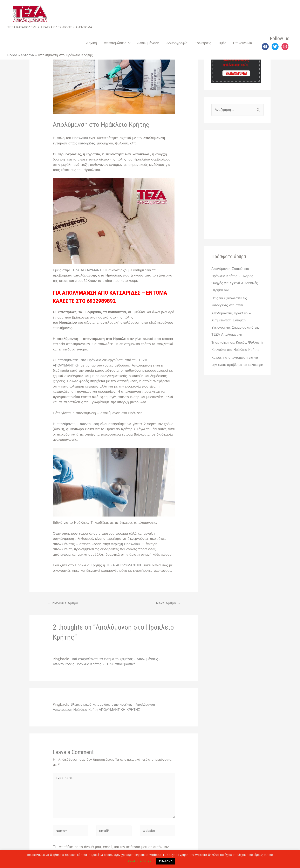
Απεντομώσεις (115, 43)
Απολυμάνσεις (148, 43)
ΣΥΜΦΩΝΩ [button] (166, 861)
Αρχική (91, 43)
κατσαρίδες (87, 143)
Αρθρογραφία (177, 43)
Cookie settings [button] (140, 861)
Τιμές (222, 43)
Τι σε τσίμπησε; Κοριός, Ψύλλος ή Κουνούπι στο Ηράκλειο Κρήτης (236, 349)
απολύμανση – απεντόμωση (80, 424)
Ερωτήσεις (203, 43)
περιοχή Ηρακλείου (126, 544)
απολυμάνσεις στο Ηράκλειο (81, 360)
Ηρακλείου (81, 138)
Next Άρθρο (168, 603)
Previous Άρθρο (63, 603)
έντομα (66, 554)
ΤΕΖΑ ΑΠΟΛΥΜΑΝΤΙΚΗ (90, 270)
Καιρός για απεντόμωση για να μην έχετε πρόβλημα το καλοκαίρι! (236, 371)
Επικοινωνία (243, 43)
